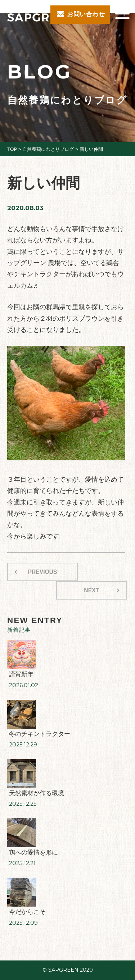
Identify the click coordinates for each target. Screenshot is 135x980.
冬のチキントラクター (40, 734)
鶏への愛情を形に (33, 853)
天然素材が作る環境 (37, 793)
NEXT (91, 590)
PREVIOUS (43, 572)
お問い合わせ (86, 14)
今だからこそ (27, 912)
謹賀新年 (21, 674)
